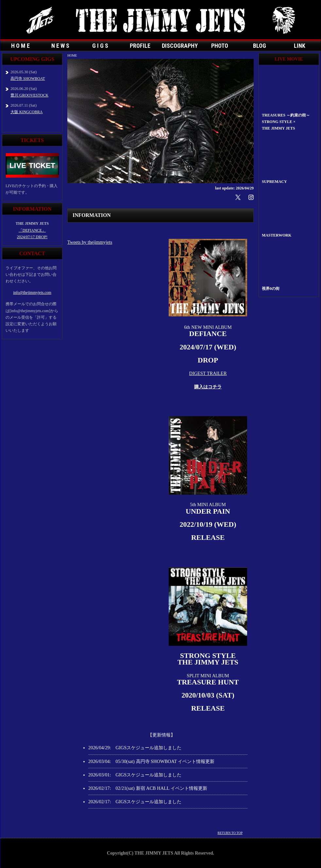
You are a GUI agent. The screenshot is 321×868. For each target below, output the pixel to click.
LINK (300, 46)
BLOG (260, 46)
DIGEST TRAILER (208, 373)
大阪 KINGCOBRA (26, 112)
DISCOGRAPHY (180, 46)
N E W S (60, 46)
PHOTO (220, 46)
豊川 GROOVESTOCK (29, 95)
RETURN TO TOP (230, 833)
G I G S (100, 46)
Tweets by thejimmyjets (90, 242)
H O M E (20, 46)
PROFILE (140, 46)
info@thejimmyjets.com (32, 292)
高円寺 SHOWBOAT (28, 79)
